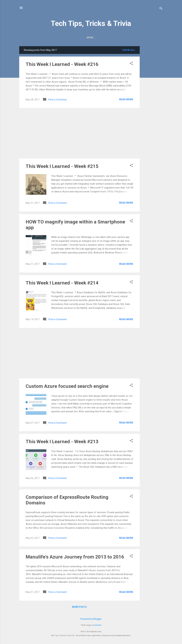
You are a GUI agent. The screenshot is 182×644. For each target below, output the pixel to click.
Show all (129, 50)
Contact (128, 38)
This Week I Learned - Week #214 (62, 283)
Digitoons (85, 38)
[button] (131, 64)
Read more (126, 99)
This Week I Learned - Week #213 (62, 442)
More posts (79, 607)
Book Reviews (107, 38)
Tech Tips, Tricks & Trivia (91, 23)
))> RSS (53, 38)
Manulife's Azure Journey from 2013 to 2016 (75, 557)
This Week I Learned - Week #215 (62, 166)
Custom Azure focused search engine (67, 386)
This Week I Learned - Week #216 (62, 64)
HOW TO (68, 38)
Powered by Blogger (91, 619)
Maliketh (98, 625)
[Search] (161, 9)
